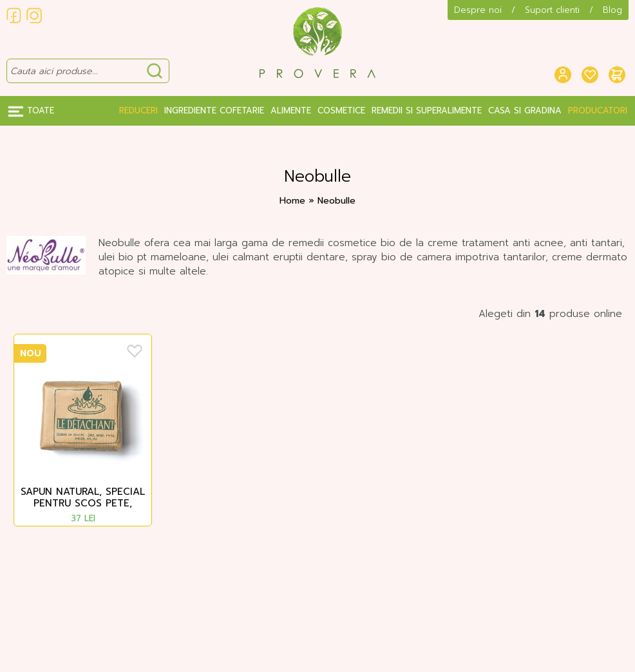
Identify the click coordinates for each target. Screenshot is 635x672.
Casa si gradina (525, 110)
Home (292, 201)
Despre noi (478, 10)
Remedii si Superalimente (427, 110)
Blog (612, 10)
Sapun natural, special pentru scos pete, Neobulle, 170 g (83, 498)
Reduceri (138, 110)
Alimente (291, 110)
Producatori (598, 110)
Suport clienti (552, 10)
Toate (31, 111)
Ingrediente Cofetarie (214, 110)
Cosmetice (341, 110)
